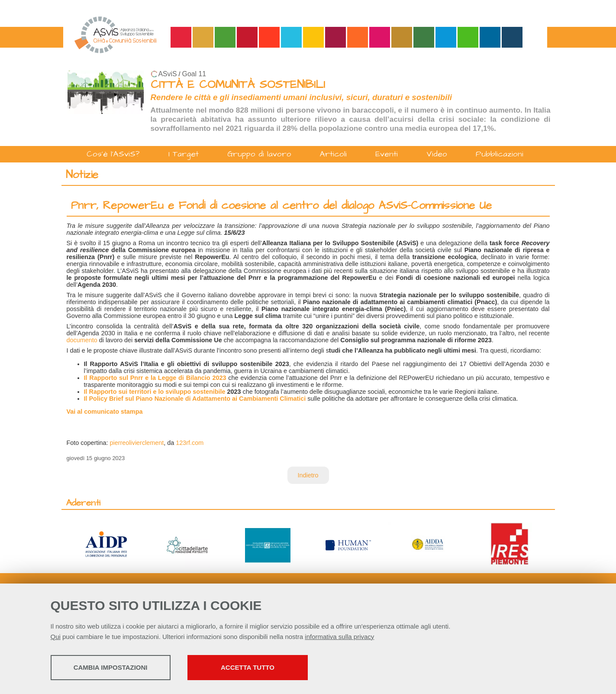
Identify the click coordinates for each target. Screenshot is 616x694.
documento (82, 340)
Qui (56, 637)
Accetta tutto (274, 668)
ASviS (168, 74)
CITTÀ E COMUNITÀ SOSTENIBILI (238, 85)
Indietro (308, 475)
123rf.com (190, 443)
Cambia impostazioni (119, 668)
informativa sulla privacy (339, 637)
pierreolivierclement (137, 443)
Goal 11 (194, 74)
